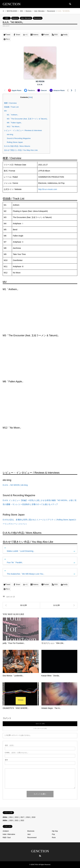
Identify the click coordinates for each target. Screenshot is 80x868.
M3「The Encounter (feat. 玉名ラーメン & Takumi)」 (28, 119)
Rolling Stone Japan (15, 142)
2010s (5, 817)
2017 (22, 817)
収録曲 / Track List (11, 107)
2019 (34, 817)
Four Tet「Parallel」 (15, 562)
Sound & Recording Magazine (19, 138)
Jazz (29, 834)
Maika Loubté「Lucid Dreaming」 (21, 551)
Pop (53, 834)
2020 (11, 820)
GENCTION (40, 851)
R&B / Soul (7, 838)
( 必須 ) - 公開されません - (17, 753)
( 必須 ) (9, 745)
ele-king (10, 134)
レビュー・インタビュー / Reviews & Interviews (23, 130)
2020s (5, 820)
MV (6, 111)
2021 (7, 18)
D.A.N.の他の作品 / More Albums (17, 146)
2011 (11, 817)
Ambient (6, 831)
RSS (40, 856)
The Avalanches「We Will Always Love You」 (26, 574)
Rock (54, 838)
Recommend (38, 18)
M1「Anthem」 (13, 115)
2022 (22, 820)
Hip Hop (55, 831)
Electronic (15, 18)
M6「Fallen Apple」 (15, 123)
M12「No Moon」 (14, 127)
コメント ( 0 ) (40, 724)
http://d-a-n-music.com (48, 189)
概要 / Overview (10, 103)
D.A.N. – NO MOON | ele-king (15, 485)
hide (30, 97)
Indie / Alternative (26, 18)
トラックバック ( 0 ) (40, 728)
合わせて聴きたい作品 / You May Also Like (21, 150)
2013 (17, 817)
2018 (28, 817)
